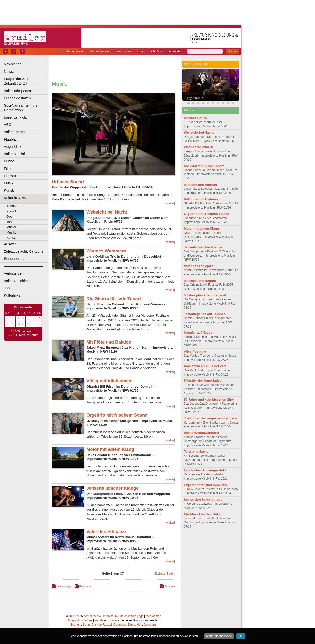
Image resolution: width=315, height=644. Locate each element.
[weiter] (170, 203)
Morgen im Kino (100, 51)
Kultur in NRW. (16, 198)
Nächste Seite (164, 573)
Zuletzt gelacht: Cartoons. (24, 251)
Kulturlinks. (13, 295)
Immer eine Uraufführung (203, 499)
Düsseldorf (135, 625)
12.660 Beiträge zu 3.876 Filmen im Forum (23, 333)
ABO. (8, 125)
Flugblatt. (11, 139)
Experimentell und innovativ (205, 485)
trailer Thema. (15, 132)
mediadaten (153, 616)
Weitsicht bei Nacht (107, 212)
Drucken (170, 586)
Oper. (10, 216)
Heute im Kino (75, 51)
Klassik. (12, 211)
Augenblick (13, 147)
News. (9, 72)
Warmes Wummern (106, 251)
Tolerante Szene (196, 451)
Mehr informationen (219, 636)
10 (18, 324)
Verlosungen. (14, 273)
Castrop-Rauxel (102, 625)
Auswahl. (11, 244)
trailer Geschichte (18, 281)
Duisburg (150, 625)
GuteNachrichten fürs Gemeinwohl (21, 108)
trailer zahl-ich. (16, 117)
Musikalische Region (200, 281)
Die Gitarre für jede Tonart (114, 299)
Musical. (12, 227)
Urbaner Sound (68, 182)
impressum (111, 616)
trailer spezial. (15, 154)
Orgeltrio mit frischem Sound (117, 415)
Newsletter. (13, 64)
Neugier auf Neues (198, 333)
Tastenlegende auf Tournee (205, 314)
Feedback (85, 586)
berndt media (92, 616)
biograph (74, 620)
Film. (8, 169)
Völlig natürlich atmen (110, 381)
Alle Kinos (157, 51)
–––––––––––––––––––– (24, 266)
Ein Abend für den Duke (202, 514)
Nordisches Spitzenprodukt (205, 470)
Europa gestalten (17, 98)
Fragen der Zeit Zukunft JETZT (27, 81)
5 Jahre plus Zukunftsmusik (205, 295)
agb (141, 616)
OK (241, 636)
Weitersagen (64, 586)
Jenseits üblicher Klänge (112, 488)
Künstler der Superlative (203, 381)
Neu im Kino (124, 51)
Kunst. (9, 190)
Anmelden (175, 51)
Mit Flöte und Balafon (109, 342)
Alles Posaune (195, 352)
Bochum (76, 625)
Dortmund (120, 625)
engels (99, 620)
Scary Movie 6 (194, 98)
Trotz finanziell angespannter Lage (210, 418)
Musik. (9, 183)
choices (87, 620)
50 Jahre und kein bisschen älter (209, 400)
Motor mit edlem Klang (110, 449)
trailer (113, 620)
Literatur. (11, 176)
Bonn (86, 625)
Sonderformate (16, 259)
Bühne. (10, 161)
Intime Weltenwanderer (202, 433)
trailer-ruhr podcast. (19, 91)
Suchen (233, 51)
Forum (141, 51)
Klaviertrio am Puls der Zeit (205, 366)
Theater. (12, 206)
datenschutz (128, 616)
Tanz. (10, 222)
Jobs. (8, 288)
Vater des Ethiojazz (106, 532)
